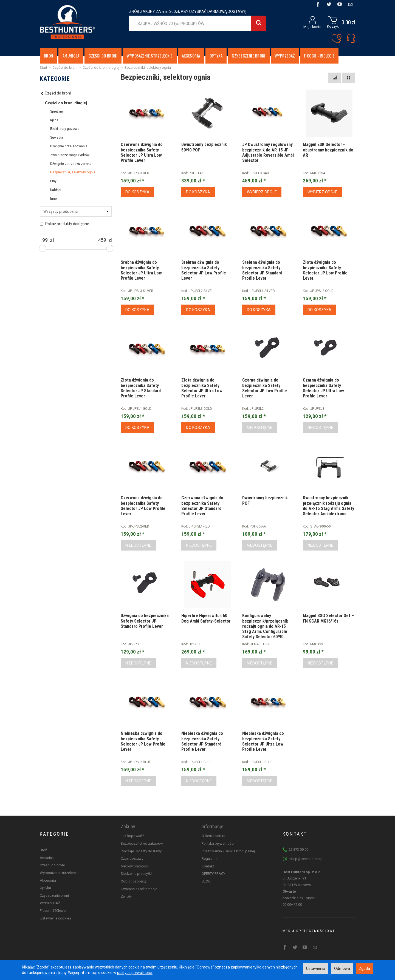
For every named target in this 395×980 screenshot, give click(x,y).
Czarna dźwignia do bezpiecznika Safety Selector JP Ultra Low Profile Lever (323, 388)
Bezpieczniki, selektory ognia (73, 172)
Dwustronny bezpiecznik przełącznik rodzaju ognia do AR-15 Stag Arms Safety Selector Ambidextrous (328, 506)
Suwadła (57, 137)
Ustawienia (316, 968)
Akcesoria (191, 56)
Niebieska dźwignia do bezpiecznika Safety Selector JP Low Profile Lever (143, 741)
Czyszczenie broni (249, 56)
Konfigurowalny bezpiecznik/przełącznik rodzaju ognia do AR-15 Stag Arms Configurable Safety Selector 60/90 (265, 626)
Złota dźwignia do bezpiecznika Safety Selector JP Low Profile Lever (325, 270)
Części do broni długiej (66, 103)
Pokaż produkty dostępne (64, 224)
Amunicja (71, 56)
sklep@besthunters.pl (306, 859)
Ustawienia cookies (55, 918)
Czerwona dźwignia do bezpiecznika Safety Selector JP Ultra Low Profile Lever (142, 152)
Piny (53, 181)
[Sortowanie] (335, 78)
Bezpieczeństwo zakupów (142, 843)
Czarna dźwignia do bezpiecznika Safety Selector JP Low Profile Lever (265, 388)
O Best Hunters (213, 836)
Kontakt (208, 866)
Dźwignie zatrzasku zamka (71, 164)
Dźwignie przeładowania (69, 146)
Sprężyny (57, 111)
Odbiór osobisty (134, 881)
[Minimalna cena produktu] (45, 240)
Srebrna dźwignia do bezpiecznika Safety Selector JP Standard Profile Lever (262, 270)
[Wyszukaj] (259, 23)
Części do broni (103, 56)
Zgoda (364, 968)
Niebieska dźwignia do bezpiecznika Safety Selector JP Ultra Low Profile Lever (263, 741)
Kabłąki (56, 190)
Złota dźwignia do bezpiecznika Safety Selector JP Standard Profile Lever (141, 388)
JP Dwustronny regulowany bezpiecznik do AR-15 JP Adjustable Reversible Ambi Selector (268, 152)
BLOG (206, 881)
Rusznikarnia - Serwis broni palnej (228, 851)
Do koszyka (137, 192)
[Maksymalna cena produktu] (102, 240)
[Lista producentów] (76, 211)
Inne (53, 199)
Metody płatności (135, 866)
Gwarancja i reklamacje (139, 889)
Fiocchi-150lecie (319, 56)
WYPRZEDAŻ (285, 56)
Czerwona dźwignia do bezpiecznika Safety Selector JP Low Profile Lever (143, 506)
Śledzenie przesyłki (136, 874)
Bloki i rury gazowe (65, 129)
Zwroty (126, 896)
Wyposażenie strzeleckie (149, 56)
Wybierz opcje (262, 192)
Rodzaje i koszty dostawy (141, 851)
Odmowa (342, 968)
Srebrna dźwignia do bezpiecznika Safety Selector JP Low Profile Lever (204, 270)
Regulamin (210, 859)
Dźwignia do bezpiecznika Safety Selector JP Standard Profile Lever (145, 621)
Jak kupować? (132, 836)
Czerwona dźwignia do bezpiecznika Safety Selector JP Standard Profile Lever (202, 506)
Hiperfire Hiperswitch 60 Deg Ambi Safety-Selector (206, 618)
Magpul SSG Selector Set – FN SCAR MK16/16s (328, 618)
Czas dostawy (132, 859)
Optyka (216, 56)
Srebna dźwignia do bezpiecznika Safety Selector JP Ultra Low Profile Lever (141, 270)
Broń (49, 56)
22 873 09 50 (298, 849)
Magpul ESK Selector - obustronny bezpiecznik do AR (328, 150)
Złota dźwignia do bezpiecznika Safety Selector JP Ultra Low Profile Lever (202, 388)
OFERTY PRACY (213, 874)
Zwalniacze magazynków (70, 155)
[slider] (43, 248)
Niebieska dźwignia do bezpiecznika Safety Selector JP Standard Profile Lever (202, 741)
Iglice (54, 120)
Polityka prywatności (218, 843)
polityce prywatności (135, 973)
